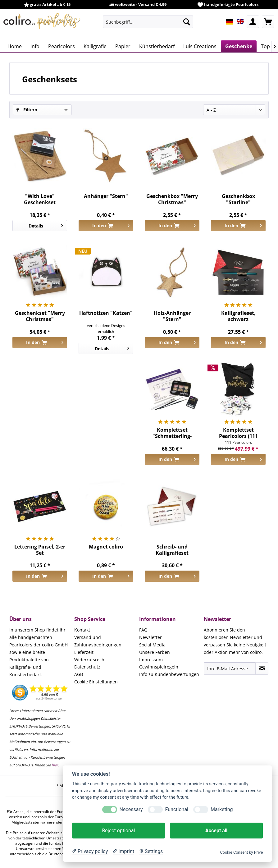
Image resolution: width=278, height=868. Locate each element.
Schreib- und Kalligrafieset (172, 550)
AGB (79, 674)
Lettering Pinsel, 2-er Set (40, 550)
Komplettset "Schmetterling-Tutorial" (172, 433)
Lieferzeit (84, 652)
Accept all (216, 831)
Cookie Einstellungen (96, 682)
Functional (177, 809)
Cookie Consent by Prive (241, 852)
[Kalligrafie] (95, 46)
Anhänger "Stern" (106, 196)
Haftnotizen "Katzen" (106, 313)
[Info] (35, 46)
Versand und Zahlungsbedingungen (98, 641)
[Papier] (123, 46)
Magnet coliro (106, 547)
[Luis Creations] (200, 46)
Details (46, 225)
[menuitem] (148, 22)
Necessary (131, 809)
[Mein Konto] (253, 22)
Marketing (222, 809)
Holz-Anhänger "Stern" (172, 316)
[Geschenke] (239, 46)
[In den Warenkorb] (106, 226)
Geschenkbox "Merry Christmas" (172, 199)
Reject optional (118, 831)
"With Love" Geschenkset (40, 199)
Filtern (27, 110)
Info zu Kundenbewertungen (169, 674)
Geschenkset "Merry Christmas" (40, 316)
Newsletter (150, 637)
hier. (55, 765)
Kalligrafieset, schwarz (238, 316)
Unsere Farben (155, 652)
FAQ (143, 630)
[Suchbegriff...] (148, 22)
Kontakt (82, 630)
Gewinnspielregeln (159, 667)
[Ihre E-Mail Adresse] (230, 668)
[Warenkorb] (268, 22)
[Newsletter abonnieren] (262, 668)
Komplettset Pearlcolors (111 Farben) (238, 433)
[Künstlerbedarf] (157, 46)
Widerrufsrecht (90, 660)
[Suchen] (187, 22)
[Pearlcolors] (62, 46)
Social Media (152, 645)
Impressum (151, 660)
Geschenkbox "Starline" (238, 199)
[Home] (15, 46)
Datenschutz (87, 667)
